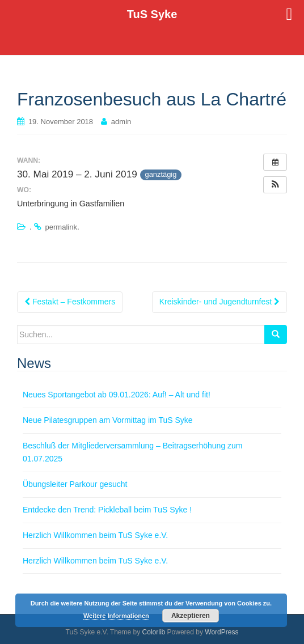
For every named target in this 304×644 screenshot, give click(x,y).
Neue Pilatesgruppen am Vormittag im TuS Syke (108, 420)
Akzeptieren (191, 616)
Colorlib (154, 632)
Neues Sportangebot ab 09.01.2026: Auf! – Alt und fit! (117, 395)
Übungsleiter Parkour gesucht (75, 484)
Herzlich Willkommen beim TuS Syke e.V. (95, 535)
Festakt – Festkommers (70, 302)
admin (121, 122)
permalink (61, 227)
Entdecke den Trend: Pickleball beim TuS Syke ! (107, 510)
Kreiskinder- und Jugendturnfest (219, 302)
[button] (275, 185)
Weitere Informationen (116, 616)
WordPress (221, 632)
